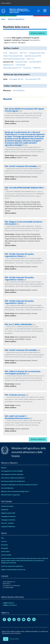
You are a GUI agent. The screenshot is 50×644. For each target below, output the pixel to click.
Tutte (5, 53)
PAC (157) (23, 53)
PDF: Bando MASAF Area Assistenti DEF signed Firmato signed (24, 110)
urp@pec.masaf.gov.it (10, 605)
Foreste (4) (27, 68)
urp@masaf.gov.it (8, 603)
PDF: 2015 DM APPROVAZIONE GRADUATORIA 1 (25, 188)
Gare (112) (30, 59)
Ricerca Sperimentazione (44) (14, 59)
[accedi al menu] (45, 11)
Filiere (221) (13, 53)
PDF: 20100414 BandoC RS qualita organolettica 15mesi (19, 302)
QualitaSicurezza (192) (33, 56)
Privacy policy (14, 639)
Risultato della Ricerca (16, 19)
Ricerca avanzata (38, 33)
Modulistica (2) (8, 65)
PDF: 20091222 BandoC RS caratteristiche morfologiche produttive (23, 372)
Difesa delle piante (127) (12, 68)
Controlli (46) (20, 65)
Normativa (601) (35, 62)
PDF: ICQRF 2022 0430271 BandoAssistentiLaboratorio (17, 417)
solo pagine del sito (16, 79)
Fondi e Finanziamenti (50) (13, 56)
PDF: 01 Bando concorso (15, 395)
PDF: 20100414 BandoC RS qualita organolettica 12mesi (19, 278)
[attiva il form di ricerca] (38, 11)
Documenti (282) (21, 62)
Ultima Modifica (19, 90)
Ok (6, 639)
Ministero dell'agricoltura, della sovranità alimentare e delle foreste (20, 11)
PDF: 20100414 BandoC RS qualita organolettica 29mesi (19, 255)
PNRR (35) (37, 68)
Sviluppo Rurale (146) (37, 53)
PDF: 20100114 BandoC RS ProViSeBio (21, 166)
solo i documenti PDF (33, 79)
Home (3, 19)
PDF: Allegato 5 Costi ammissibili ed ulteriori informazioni (24, 223)
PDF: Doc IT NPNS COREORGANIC (18, 324)
